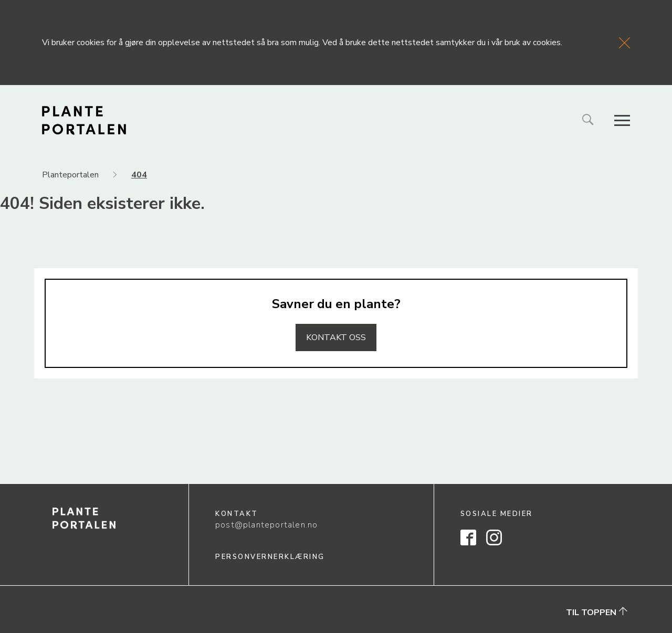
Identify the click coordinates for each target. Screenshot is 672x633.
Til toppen (597, 612)
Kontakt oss (336, 337)
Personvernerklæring (270, 557)
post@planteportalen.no (266, 525)
